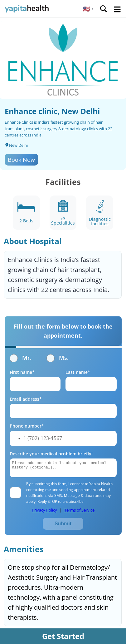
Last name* (78, 372)
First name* (22, 372)
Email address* (26, 399)
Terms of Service (79, 510)
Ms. (58, 358)
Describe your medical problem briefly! (51, 454)
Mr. (21, 358)
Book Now (21, 160)
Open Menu (117, 9)
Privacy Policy (44, 510)
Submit (63, 524)
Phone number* (27, 426)
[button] (88, 9)
